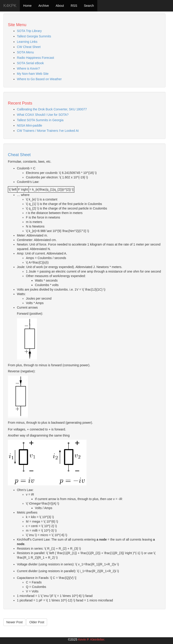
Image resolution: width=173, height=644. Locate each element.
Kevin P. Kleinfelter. (92, 639)
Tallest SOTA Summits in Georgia (40, 120)
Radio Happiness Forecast (35, 58)
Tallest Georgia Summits (34, 36)
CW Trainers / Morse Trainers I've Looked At (48, 131)
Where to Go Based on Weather (39, 79)
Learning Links (27, 42)
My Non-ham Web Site (33, 74)
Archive (44, 6)
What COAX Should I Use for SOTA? (43, 115)
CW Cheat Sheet (29, 47)
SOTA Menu (25, 52)
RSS (74, 6)
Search (89, 6)
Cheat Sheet (19, 155)
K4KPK (10, 6)
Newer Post (14, 622)
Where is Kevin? (28, 68)
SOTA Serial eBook (30, 63)
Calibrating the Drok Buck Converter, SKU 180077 (52, 109)
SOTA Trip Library (29, 31)
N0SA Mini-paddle (30, 125)
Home (27, 6)
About (60, 6)
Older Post (37, 622)
